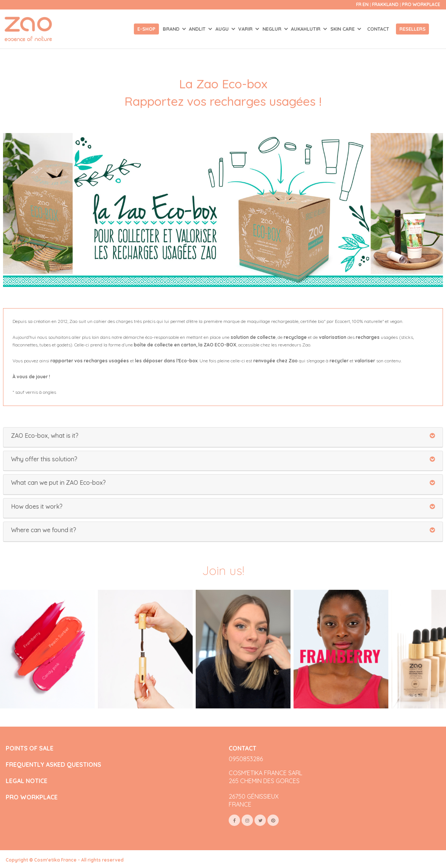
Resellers (412, 29)
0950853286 (246, 759)
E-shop (146, 29)
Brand (172, 29)
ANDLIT (198, 29)
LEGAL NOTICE (27, 781)
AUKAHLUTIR (306, 29)
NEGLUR (273, 29)
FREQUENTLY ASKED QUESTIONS (53, 765)
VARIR (246, 29)
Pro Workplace (421, 4)
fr (359, 4)
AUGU (223, 29)
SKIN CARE (343, 29)
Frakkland (386, 4)
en (366, 4)
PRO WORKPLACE (32, 797)
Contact (378, 29)
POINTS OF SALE (30, 748)
